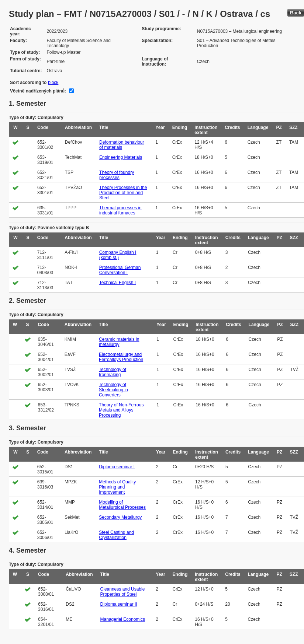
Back (296, 13)
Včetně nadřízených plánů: (38, 91)
